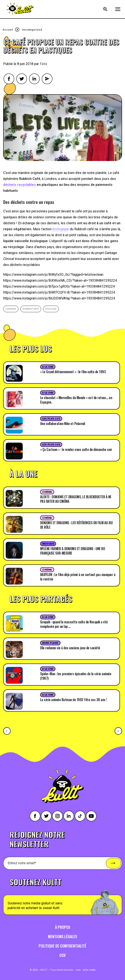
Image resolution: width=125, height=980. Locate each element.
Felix (44, 64)
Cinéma (47, 492)
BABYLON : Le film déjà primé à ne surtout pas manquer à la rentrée (78, 577)
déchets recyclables (20, 185)
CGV (62, 955)
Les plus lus (51, 419)
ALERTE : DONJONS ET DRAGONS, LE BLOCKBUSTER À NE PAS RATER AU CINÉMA (76, 499)
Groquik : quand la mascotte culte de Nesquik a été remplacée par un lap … (74, 624)
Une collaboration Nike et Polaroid (63, 424)
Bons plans (50, 643)
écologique (61, 229)
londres (11, 309)
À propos (63, 927)
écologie (51, 309)
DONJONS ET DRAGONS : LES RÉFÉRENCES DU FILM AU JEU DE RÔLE (76, 525)
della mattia (89, 970)
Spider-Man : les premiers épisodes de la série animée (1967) (76, 676)
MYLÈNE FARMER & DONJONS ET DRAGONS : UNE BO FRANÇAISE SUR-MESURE (73, 551)
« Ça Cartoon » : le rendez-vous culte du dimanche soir (76, 449)
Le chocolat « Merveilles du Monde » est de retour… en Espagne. (76, 400)
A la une (48, 367)
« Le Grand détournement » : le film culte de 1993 (73, 372)
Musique (48, 544)
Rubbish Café (31, 309)
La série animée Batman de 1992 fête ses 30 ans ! (74, 700)
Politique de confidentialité (62, 946)
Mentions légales (62, 936)
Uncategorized (32, 30)
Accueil (8, 30)
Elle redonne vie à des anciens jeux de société (70, 648)
